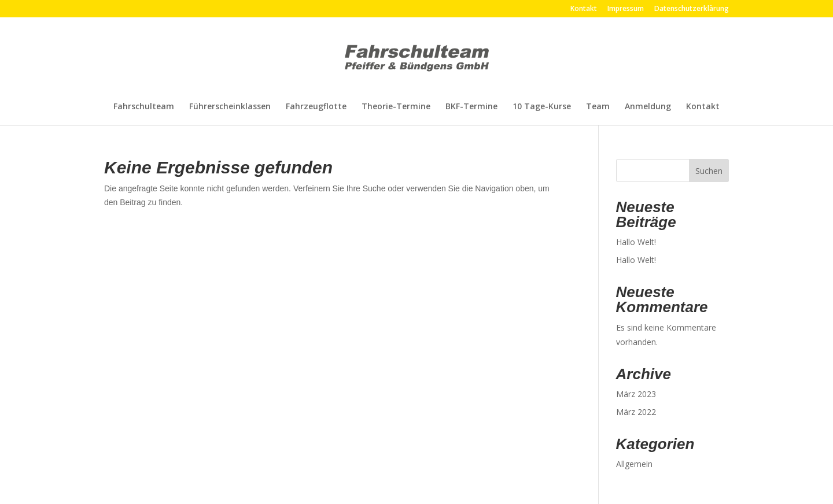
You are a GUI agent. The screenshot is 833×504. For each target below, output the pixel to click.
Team (598, 107)
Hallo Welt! (636, 242)
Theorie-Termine (396, 107)
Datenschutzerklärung (692, 9)
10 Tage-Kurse (542, 107)
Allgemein (634, 464)
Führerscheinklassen (230, 107)
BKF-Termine (471, 107)
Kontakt (584, 9)
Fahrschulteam (144, 107)
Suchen (709, 171)
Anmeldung (648, 107)
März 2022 (636, 412)
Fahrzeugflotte (316, 107)
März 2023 (636, 394)
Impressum (626, 9)
